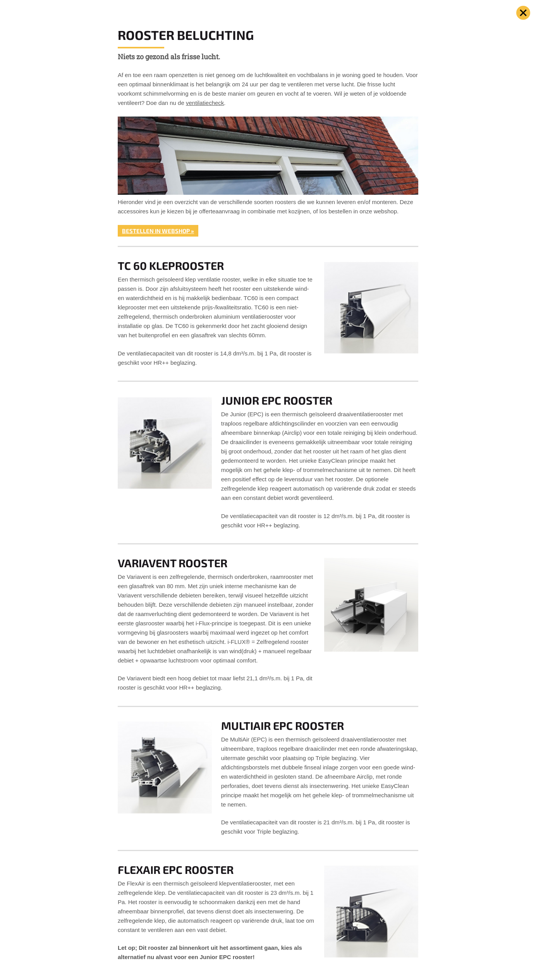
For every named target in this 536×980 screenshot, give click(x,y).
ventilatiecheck (205, 103)
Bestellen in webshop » (158, 231)
